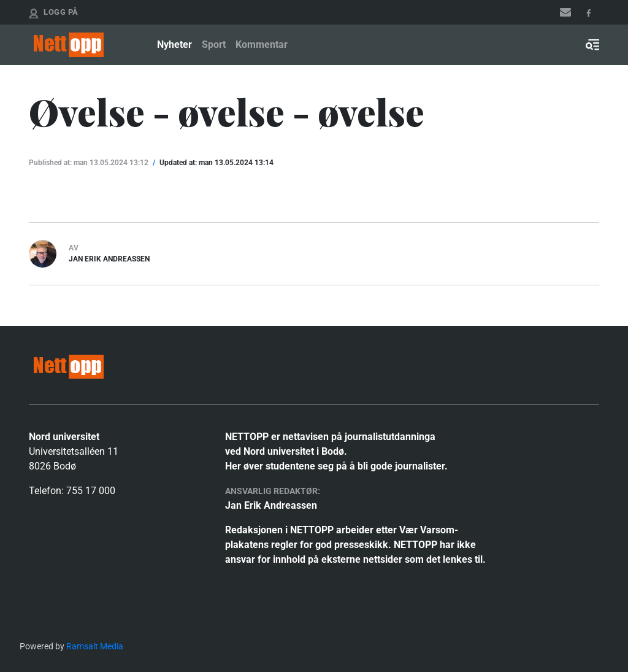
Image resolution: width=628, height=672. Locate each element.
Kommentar (262, 44)
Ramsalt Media (95, 646)
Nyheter (174, 44)
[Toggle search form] (592, 45)
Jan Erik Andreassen (109, 259)
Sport (214, 44)
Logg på (61, 12)
